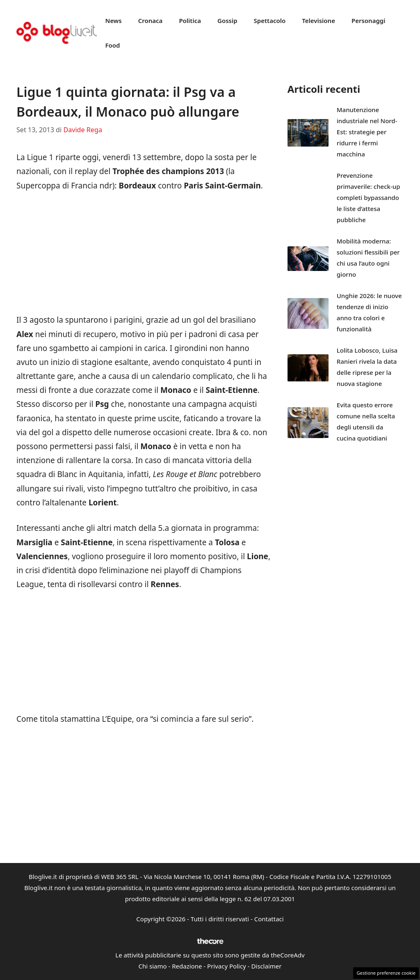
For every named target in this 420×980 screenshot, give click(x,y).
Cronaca (151, 21)
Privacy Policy (227, 966)
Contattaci (269, 919)
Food (112, 45)
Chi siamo (153, 966)
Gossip (227, 21)
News (113, 21)
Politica (190, 21)
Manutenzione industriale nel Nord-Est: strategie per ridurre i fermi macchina (367, 132)
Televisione (318, 21)
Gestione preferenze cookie (386, 973)
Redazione (187, 966)
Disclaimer (266, 966)
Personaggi (369, 21)
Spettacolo (270, 21)
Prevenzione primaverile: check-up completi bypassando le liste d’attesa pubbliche (369, 197)
